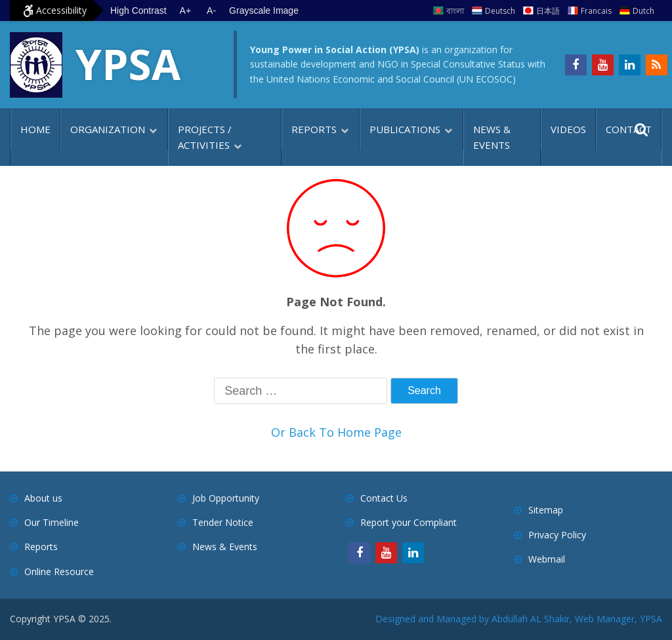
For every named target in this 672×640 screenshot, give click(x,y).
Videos (568, 129)
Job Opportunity (226, 498)
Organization (108, 129)
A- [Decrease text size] (211, 10)
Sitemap (546, 510)
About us (43, 498)
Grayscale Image (264, 10)
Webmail (547, 559)
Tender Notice (223, 522)
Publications (405, 129)
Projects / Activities (205, 137)
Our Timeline (52, 522)
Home (35, 129)
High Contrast (138, 10)
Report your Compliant (409, 522)
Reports (314, 129)
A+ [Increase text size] (186, 10)
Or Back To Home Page (336, 432)
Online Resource (59, 571)
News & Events (492, 137)
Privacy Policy (557, 535)
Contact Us (384, 498)
